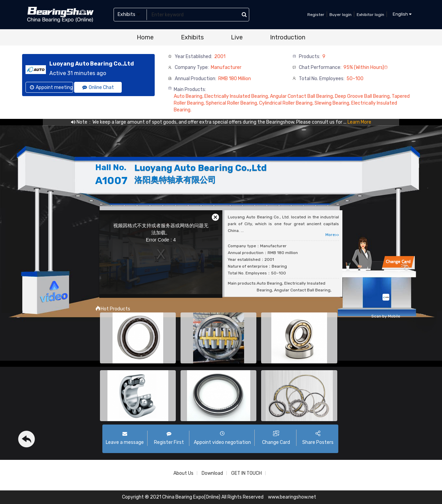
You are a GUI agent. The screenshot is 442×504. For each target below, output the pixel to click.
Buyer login (341, 15)
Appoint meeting (51, 87)
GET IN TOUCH (247, 473)
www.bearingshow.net (292, 497)
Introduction (288, 37)
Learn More (359, 122)
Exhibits (192, 37)
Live (237, 37)
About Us (183, 473)
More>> (332, 235)
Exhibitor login (370, 15)
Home (145, 37)
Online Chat (98, 87)
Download (212, 473)
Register (316, 15)
